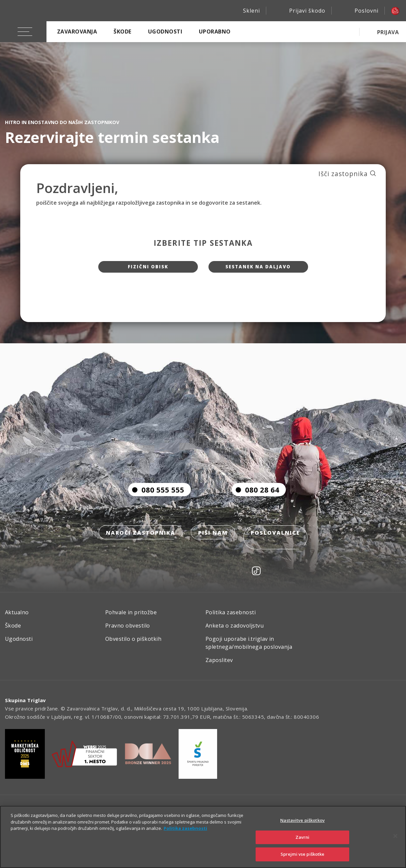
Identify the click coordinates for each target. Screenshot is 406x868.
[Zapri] (395, 836)
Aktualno (17, 617)
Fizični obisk (148, 269)
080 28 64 (255, 502)
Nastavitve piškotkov (302, 820)
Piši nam (213, 546)
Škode (122, 32)
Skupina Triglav (26, 704)
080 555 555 (156, 502)
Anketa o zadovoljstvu (235, 630)
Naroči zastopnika (139, 546)
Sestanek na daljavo (258, 269)
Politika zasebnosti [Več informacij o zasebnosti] (185, 828)
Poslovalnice (277, 546)
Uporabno (215, 32)
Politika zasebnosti (231, 617)
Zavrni (303, 837)
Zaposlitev (219, 664)
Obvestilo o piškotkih (133, 643)
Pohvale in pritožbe (131, 617)
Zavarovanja (77, 32)
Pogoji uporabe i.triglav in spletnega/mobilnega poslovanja (249, 647)
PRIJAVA (388, 32)
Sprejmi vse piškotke (303, 854)
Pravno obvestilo (128, 630)
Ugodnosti (165, 32)
